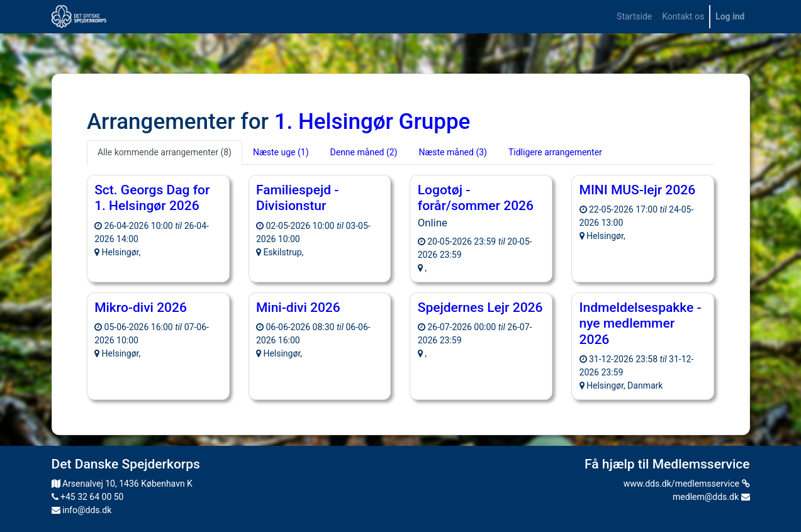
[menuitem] (634, 17)
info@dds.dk (82, 510)
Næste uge (281, 152)
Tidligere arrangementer (555, 152)
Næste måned (452, 152)
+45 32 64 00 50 (88, 497)
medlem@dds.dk (711, 497)
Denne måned (364, 152)
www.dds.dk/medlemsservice (687, 484)
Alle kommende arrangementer (165, 152)
